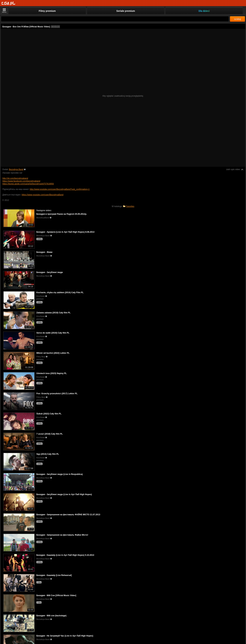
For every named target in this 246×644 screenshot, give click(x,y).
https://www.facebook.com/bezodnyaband (21, 181)
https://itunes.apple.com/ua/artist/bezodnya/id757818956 (28, 184)
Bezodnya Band (16, 169)
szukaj (237, 19)
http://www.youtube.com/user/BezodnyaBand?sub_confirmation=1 (60, 189)
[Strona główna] (8, 3)
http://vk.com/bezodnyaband (15, 178)
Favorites (130, 206)
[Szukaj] (115, 19)
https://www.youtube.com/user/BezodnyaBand (42, 195)
